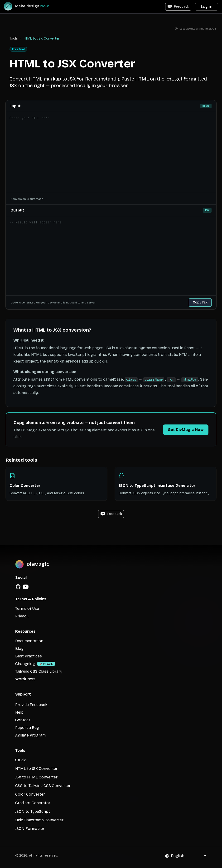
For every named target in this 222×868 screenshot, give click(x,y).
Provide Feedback (31, 705)
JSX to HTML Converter (36, 777)
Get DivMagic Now (186, 430)
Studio (21, 760)
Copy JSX (200, 302)
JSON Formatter (30, 829)
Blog (19, 648)
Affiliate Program (30, 735)
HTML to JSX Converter (36, 769)
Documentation (29, 641)
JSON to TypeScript (33, 811)
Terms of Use (27, 608)
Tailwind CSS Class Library (39, 671)
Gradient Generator (33, 803)
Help (19, 712)
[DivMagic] (31, 6)
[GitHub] (18, 587)
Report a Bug (27, 728)
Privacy (22, 616)
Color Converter (30, 794)
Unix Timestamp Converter (39, 820)
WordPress (25, 679)
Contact (23, 720)
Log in (207, 7)
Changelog (25, 664)
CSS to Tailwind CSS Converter (43, 786)
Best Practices (29, 656)
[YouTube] (26, 587)
